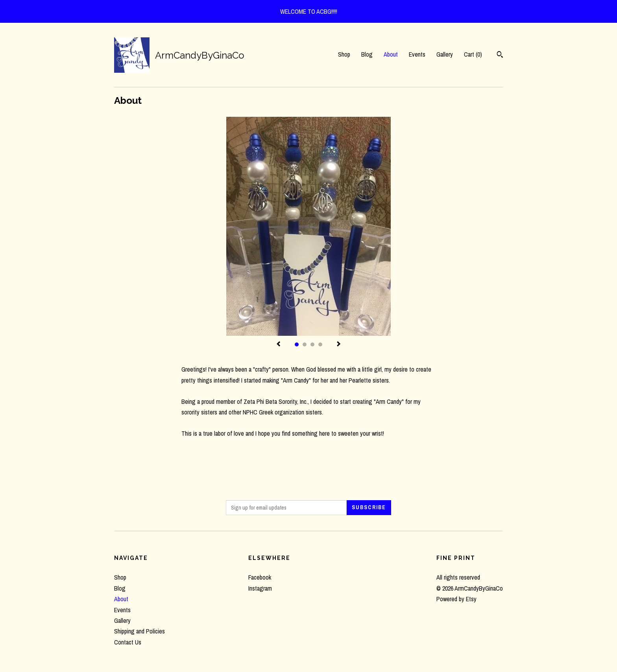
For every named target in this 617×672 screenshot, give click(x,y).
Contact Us (128, 642)
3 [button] (312, 344)
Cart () (473, 54)
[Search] (500, 55)
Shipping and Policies (139, 631)
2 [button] (305, 344)
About (391, 54)
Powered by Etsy (456, 599)
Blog (367, 54)
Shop (344, 54)
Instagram (260, 588)
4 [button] (320, 344)
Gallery (445, 54)
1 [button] (297, 344)
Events (417, 54)
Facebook (260, 577)
